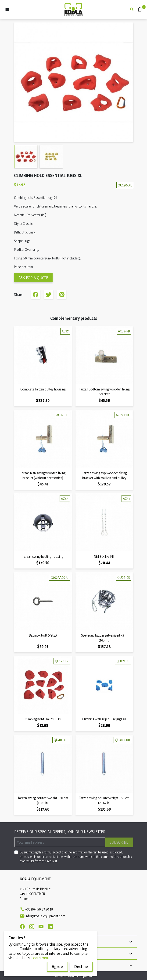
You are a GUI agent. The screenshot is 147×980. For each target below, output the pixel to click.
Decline (81, 967)
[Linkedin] (50, 927)
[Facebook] (22, 927)
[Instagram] (32, 927)
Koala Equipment (35, 879)
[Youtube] (41, 927)
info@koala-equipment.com (45, 916)
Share (36, 295)
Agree (57, 967)
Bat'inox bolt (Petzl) (43, 635)
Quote (138, 7)
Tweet (49, 295)
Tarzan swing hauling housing (43, 556)
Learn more (41, 958)
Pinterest (62, 295)
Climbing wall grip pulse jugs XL (104, 719)
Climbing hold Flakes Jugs (43, 719)
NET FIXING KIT (104, 556)
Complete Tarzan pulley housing (43, 389)
